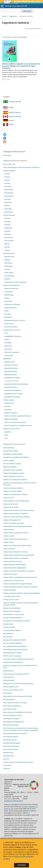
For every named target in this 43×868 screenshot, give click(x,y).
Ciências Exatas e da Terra (11, 330)
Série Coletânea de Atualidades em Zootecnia (18, 712)
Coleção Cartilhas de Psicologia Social (15, 539)
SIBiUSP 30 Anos (8, 753)
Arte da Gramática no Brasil (12, 464)
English (8, 107)
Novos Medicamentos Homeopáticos (15, 646)
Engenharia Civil (9, 362)
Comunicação (8, 292)
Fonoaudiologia (9, 276)
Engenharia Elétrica (10, 375)
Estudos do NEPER (9, 627)
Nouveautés (7, 155)
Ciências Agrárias (9, 400)
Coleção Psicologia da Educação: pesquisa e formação (20, 587)
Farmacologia (9, 190)
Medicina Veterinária (11, 419)
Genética (7, 180)
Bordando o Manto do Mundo (13, 470)
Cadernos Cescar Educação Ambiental (15, 480)
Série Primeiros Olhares (11, 737)
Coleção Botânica (9, 529)
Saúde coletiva (9, 273)
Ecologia (7, 174)
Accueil (4, 16)
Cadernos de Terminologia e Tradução (15, 494)
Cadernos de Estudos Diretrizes (13, 488)
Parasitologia (8, 212)
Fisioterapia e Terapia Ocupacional (15, 282)
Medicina (7, 260)
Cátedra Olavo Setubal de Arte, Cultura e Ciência (19, 510)
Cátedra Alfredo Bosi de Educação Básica (16, 501)
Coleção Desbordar (9, 549)
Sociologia (7, 221)
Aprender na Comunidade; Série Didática (16, 457)
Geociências (8, 343)
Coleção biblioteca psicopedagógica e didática (18, 526)
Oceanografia (8, 355)
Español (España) (12, 112)
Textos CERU (7, 765)
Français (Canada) (12, 116)
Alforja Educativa (9, 448)
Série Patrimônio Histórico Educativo (15, 733)
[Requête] (12, 11)
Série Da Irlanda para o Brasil (13, 715)
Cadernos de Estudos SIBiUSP (13, 491)
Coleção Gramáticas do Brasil (12, 561)
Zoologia (7, 183)
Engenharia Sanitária (12, 381)
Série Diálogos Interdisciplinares (14, 722)
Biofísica (7, 206)
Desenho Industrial (10, 308)
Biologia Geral (9, 196)
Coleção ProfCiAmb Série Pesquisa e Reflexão (18, 584)
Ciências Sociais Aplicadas (11, 285)
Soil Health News (9, 756)
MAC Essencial (8, 637)
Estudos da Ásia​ (8, 624)
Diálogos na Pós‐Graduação (12, 611)
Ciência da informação (11, 288)
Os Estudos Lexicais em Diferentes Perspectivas (18, 659)
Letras (6, 435)
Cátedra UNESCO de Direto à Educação (15, 514)
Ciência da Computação (12, 352)
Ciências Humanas (9, 215)
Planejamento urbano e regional (15, 320)
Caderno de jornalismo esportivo (14, 473)
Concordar (22, 865)
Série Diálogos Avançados (11, 719)
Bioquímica (8, 202)
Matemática (8, 346)
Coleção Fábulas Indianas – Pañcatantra (16, 558)
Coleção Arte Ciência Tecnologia (13, 523)
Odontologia (8, 263)
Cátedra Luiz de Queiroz (11, 507)
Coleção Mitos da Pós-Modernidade (14, 568)
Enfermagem (8, 266)
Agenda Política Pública (11, 451)
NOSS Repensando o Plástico (12, 653)
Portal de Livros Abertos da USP (16, 6)
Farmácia (7, 279)
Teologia (7, 250)
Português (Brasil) (12, 102)
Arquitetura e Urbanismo (12, 304)
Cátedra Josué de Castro (11, 504)
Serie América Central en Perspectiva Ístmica (18, 696)
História (7, 244)
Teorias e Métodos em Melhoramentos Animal (18, 762)
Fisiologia (7, 199)
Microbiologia (9, 193)
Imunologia (8, 209)
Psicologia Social (8, 677)
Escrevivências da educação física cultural (17, 621)
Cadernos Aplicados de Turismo (13, 476)
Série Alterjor (7, 693)
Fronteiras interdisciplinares (12, 630)
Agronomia (8, 410)
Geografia (7, 231)
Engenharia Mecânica (11, 368)
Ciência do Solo (9, 403)
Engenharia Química (11, 371)
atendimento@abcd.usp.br (14, 801)
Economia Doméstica (11, 327)
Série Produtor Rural (10, 740)
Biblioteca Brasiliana (10, 467)
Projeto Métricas (8, 671)
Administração (9, 295)
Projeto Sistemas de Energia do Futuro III (16, 674)
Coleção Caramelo (9, 536)
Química (7, 339)
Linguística (8, 432)
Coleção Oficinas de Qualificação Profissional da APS (20, 577)
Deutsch (9, 120)
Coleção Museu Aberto (10, 574)
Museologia (8, 301)
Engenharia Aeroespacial (12, 397)
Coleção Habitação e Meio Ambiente (15, 565)
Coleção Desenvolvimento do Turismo (15, 552)
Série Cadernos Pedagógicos (12, 706)
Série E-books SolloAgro (11, 725)
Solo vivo (6, 759)
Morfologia (8, 186)
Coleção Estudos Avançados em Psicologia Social (19, 555)
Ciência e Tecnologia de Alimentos (15, 422)
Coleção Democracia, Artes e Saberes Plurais (17, 545)
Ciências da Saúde (9, 253)
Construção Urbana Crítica (12, 596)
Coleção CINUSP (8, 542)
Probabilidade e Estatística (13, 336)
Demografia (8, 317)
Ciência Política (9, 241)
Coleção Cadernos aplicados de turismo (16, 533)
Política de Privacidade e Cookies (19, 858)
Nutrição (7, 269)
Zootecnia (7, 406)
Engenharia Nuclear (11, 387)
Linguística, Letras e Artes (11, 429)
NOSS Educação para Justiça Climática (15, 649)
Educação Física (9, 257)
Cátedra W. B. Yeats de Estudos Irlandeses (16, 517)
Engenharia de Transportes (13, 390)
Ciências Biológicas (9, 171)
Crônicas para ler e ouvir (11, 600)
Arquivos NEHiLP (9, 460)
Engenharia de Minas (11, 365)
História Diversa (8, 634)
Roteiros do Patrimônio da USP (13, 690)
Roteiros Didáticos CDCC (11, 687)
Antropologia (8, 237)
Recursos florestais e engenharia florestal (18, 416)
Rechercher (27, 11)
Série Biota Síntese (9, 699)
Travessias (7, 769)
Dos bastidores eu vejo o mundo (13, 614)
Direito (6, 311)
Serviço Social (9, 324)
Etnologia (7, 225)
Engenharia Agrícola (11, 413)
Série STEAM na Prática (11, 749)
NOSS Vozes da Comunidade (12, 656)
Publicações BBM (9, 680)
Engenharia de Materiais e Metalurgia (16, 384)
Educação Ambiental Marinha (13, 618)
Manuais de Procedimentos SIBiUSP (15, 640)
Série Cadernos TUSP (10, 709)
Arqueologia (8, 228)
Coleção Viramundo (9, 590)
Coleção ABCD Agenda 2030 (12, 520)
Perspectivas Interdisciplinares (13, 662)
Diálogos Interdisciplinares (12, 608)
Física (6, 333)
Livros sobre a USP (9, 164)
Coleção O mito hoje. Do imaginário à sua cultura (19, 571)
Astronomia (8, 349)
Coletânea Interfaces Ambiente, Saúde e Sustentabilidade (21, 593)
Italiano (8, 124)
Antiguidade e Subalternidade (13, 454)
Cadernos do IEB (8, 498)
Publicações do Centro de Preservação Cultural (18, 683)
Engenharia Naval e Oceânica (13, 394)
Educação (7, 218)
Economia (7, 314)
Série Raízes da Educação (11, 746)
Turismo (7, 298)
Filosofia (7, 247)
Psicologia (7, 234)
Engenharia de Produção (12, 378)
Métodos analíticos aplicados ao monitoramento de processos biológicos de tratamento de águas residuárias (21, 66)
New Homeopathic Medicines (13, 643)
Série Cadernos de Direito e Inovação (15, 703)
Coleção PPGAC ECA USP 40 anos (13, 581)
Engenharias (13, 16)
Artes (6, 438)
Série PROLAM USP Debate (12, 743)
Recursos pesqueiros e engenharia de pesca (18, 425)
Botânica (7, 177)
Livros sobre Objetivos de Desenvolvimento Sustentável (21, 167)
